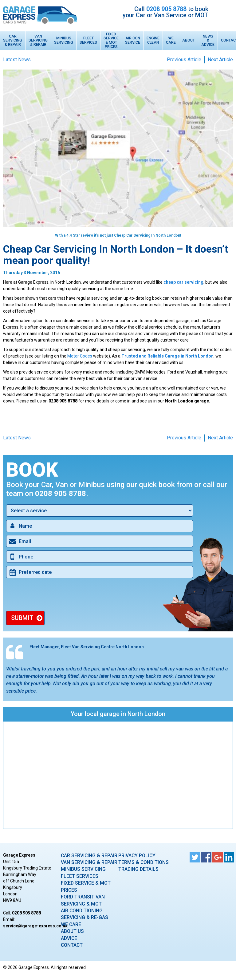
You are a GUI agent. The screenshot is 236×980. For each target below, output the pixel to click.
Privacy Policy (137, 856)
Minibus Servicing (64, 40)
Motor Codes (80, 356)
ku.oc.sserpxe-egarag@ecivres (35, 926)
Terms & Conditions (144, 862)
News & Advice (208, 41)
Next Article (220, 60)
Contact (72, 945)
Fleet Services (88, 40)
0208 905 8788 (166, 9)
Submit (22, 618)
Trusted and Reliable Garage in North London (167, 356)
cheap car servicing (183, 282)
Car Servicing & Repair (13, 41)
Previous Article (184, 60)
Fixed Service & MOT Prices (111, 41)
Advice (69, 938)
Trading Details (138, 869)
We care (71, 924)
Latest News (17, 60)
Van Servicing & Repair (38, 41)
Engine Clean (153, 40)
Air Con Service (133, 40)
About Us (72, 931)
